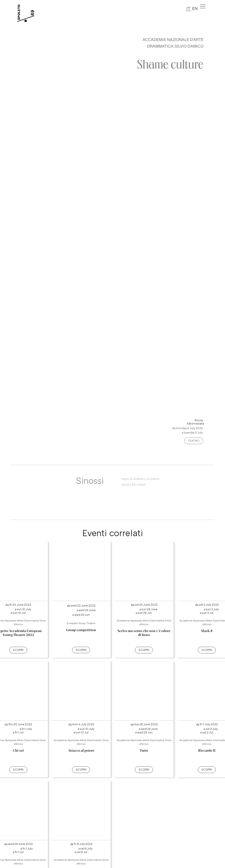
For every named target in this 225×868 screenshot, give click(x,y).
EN (195, 8)
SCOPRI (18, 650)
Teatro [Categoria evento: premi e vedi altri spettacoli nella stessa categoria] (194, 444)
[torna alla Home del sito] (31, 13)
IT (188, 8)
